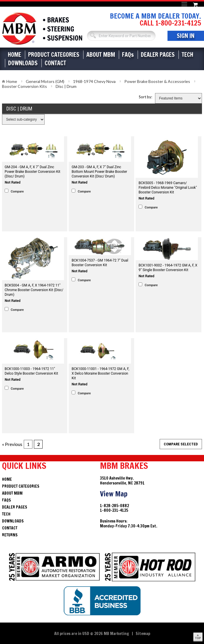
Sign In (186, 36)
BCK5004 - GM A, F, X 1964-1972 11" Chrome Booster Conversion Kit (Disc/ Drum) (34, 290)
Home (14, 55)
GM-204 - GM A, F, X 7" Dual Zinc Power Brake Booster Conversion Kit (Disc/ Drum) (32, 172)
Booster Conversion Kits (24, 86)
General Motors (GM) (45, 81)
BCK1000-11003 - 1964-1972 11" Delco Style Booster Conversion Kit (31, 371)
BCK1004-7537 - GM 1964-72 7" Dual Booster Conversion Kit (100, 263)
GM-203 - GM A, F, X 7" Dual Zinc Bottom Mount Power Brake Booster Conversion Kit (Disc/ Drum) (99, 172)
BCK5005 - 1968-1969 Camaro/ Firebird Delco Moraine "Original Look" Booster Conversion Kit (168, 188)
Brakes (42, 29)
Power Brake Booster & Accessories (157, 81)
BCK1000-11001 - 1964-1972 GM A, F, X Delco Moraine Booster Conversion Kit (100, 373)
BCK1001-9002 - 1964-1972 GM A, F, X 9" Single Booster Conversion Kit (168, 268)
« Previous (12, 444)
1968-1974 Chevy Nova (94, 81)
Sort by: (145, 97)
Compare (17, 192)
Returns (10, 535)
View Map (114, 494)
